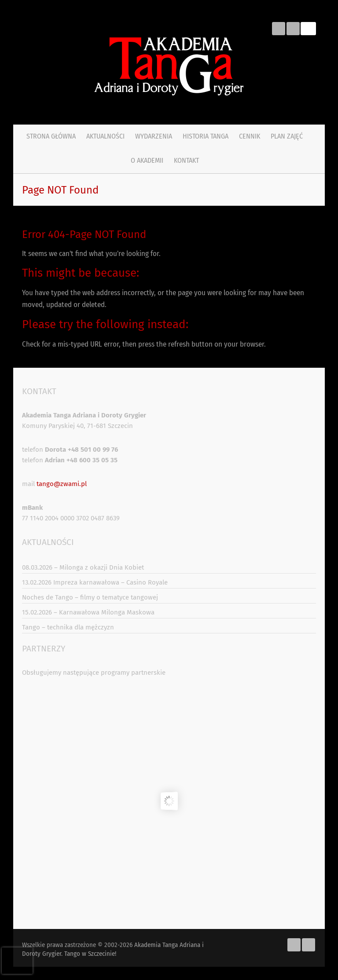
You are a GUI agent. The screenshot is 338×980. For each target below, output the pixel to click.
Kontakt (186, 160)
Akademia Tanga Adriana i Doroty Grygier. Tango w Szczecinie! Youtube (293, 29)
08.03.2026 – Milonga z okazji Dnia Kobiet (83, 567)
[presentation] (17, 961)
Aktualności (105, 136)
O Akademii (147, 160)
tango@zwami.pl (62, 484)
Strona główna (51, 136)
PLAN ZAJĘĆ (287, 136)
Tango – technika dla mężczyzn (68, 627)
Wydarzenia (154, 136)
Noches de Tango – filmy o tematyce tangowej (90, 597)
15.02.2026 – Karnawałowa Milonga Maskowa (88, 612)
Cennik (250, 136)
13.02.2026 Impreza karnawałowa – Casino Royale (95, 582)
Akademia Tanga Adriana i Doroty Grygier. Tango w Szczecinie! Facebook (279, 29)
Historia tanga (206, 136)
